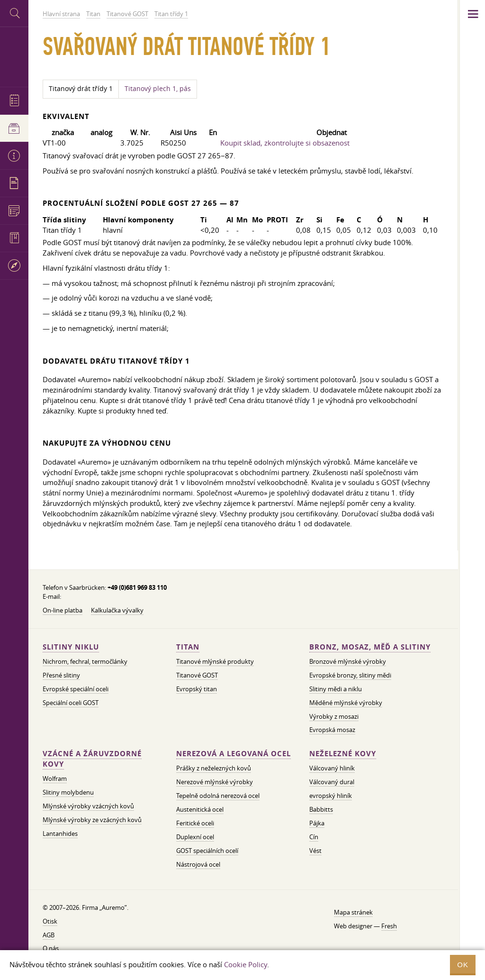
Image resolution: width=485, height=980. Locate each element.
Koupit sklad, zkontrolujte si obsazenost (285, 143)
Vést (315, 851)
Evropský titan (197, 689)
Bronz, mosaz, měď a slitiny (370, 647)
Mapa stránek (353, 912)
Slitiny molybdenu (68, 792)
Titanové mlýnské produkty (215, 661)
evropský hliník (331, 796)
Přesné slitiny (61, 675)
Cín (314, 837)
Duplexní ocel (195, 837)
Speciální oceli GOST (71, 703)
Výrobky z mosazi (334, 716)
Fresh (389, 926)
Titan (188, 647)
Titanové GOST (197, 675)
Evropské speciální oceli (76, 689)
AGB (49, 935)
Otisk (50, 921)
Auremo (14, 56)
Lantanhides (60, 833)
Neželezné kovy (343, 754)
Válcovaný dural (332, 782)
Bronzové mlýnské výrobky (348, 661)
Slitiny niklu (71, 647)
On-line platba (63, 610)
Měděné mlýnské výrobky (346, 703)
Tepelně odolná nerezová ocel (218, 796)
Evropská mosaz (332, 730)
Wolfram (55, 779)
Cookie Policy (246, 964)
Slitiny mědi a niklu (336, 689)
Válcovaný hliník (332, 768)
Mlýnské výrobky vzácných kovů (88, 806)
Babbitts (321, 809)
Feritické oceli (195, 823)
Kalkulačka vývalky (117, 610)
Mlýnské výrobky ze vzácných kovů (92, 820)
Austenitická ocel (200, 809)
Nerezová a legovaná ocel (234, 754)
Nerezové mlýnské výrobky (215, 782)
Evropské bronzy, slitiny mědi (350, 675)
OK (463, 965)
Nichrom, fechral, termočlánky (85, 661)
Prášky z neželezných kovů (214, 768)
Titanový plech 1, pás (158, 89)
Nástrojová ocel (198, 864)
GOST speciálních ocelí (207, 851)
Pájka (317, 823)
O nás (51, 948)
